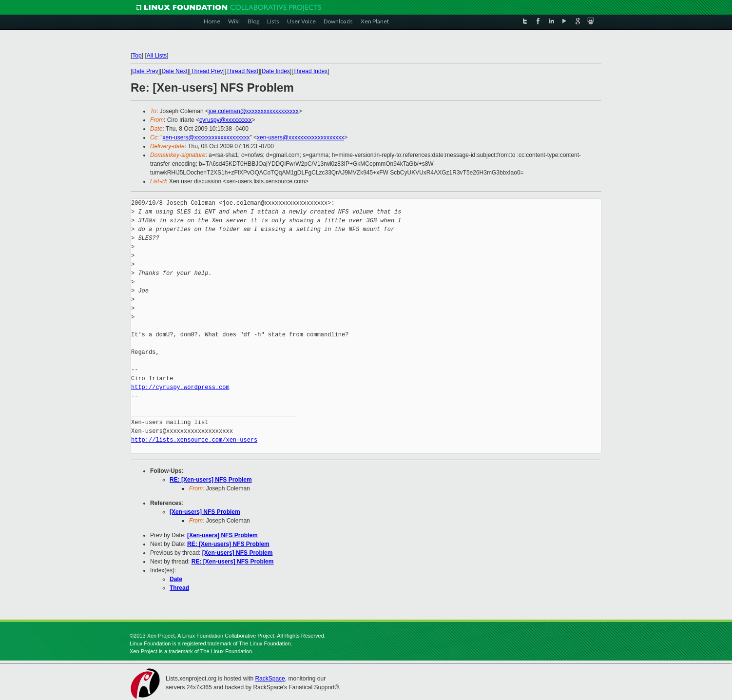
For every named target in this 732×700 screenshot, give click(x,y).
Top (137, 56)
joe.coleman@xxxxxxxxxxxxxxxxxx (254, 111)
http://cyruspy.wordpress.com (180, 387)
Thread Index (311, 71)
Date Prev (145, 71)
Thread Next (242, 71)
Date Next (174, 71)
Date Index (276, 71)
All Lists (157, 56)
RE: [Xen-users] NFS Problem (211, 480)
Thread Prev (207, 71)
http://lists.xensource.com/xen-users (194, 440)
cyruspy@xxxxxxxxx (226, 120)
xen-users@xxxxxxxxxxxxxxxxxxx (206, 137)
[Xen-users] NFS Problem (205, 512)
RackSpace (270, 679)
